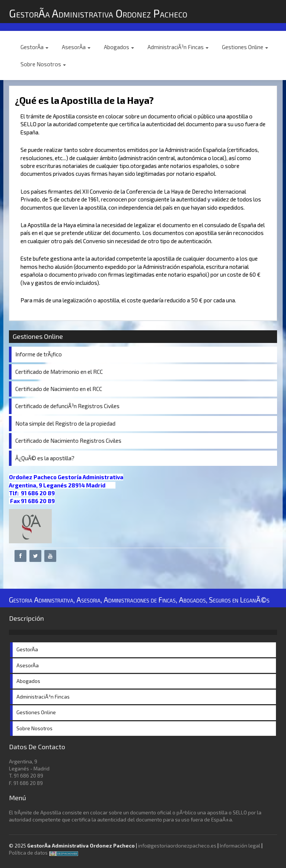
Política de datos (28, 853)
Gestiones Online (245, 47)
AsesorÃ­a (76, 47)
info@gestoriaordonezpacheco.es (177, 846)
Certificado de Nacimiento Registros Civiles (68, 441)
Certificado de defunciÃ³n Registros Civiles (67, 406)
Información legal (240, 846)
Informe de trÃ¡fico (39, 354)
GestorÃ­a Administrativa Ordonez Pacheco (98, 13)
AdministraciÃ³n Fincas (178, 47)
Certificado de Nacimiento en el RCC (59, 389)
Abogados (119, 47)
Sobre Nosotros (43, 64)
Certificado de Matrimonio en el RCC (59, 372)
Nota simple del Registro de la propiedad (65, 423)
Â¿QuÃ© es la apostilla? (45, 458)
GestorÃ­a (34, 47)
